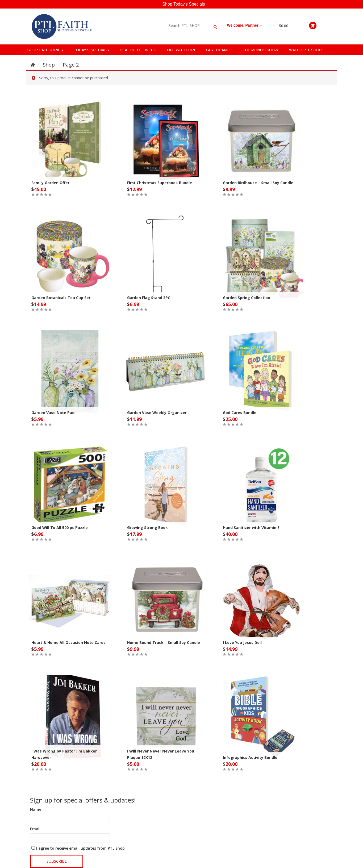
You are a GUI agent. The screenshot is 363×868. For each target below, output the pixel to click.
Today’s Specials (91, 50)
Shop (49, 65)
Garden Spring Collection (247, 298)
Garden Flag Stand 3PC (149, 298)
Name (36, 809)
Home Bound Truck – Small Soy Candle (164, 642)
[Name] (70, 819)
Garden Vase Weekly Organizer (157, 413)
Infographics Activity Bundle (250, 757)
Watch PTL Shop (305, 50)
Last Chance (219, 50)
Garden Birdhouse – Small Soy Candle (258, 183)
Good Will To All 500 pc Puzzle (60, 528)
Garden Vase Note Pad (53, 413)
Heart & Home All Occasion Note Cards (68, 642)
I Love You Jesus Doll (242, 642)
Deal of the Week (138, 50)
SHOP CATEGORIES (45, 50)
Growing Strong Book (147, 528)
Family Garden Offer (50, 183)
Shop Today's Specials (183, 4)
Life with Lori (181, 50)
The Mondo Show (260, 50)
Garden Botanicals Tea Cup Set (61, 298)
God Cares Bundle (240, 413)
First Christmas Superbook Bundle (160, 183)
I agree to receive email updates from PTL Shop (80, 848)
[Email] (70, 838)
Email (35, 829)
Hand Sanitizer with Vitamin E (251, 528)
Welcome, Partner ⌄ (245, 25)
